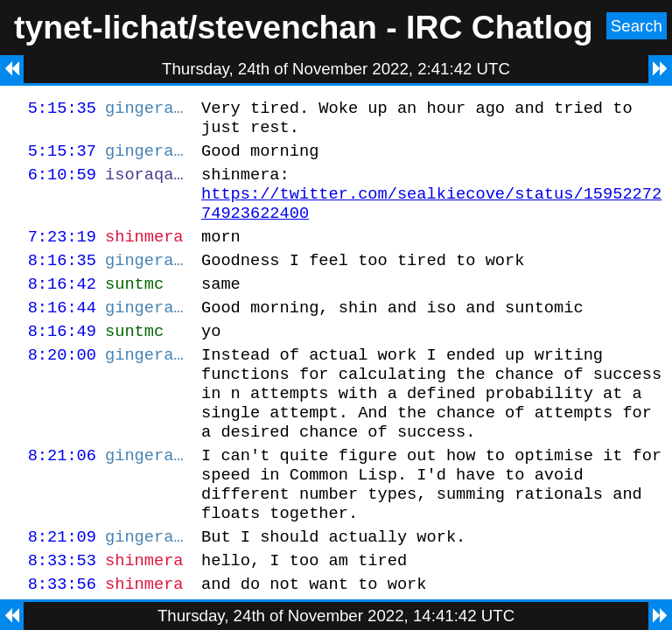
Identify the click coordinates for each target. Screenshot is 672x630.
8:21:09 (62, 591)
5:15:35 (62, 110)
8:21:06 (62, 499)
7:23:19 (62, 254)
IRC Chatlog (500, 27)
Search (637, 26)
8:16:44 (62, 333)
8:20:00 (62, 385)
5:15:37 (62, 158)
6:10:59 (62, 184)
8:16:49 (62, 359)
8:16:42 (62, 307)
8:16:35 (62, 280)
